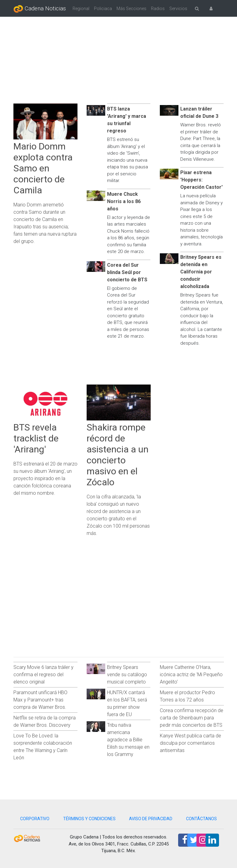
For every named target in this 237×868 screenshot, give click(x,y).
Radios (158, 9)
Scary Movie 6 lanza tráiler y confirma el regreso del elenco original (43, 675)
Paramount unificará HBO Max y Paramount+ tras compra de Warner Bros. (40, 700)
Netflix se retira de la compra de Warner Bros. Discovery (45, 721)
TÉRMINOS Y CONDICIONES (89, 819)
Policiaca (103, 9)
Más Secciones (131, 9)
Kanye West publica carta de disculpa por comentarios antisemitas (190, 743)
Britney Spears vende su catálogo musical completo (127, 675)
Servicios (178, 9)
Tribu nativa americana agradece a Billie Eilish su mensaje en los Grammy (128, 740)
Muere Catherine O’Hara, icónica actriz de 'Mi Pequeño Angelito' (191, 675)
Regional (81, 9)
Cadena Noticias (40, 9)
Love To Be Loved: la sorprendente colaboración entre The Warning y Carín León (43, 747)
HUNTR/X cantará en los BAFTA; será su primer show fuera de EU (127, 703)
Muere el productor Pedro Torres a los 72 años (187, 696)
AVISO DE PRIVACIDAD (151, 819)
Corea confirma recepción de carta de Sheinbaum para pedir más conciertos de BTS (192, 718)
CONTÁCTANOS (201, 819)
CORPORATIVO (35, 819)
